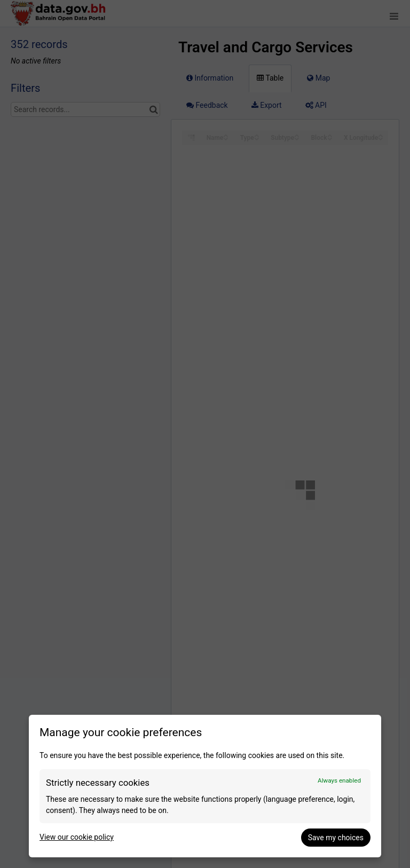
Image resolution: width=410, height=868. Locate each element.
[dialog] (205, 786)
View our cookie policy (77, 837)
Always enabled (339, 780)
